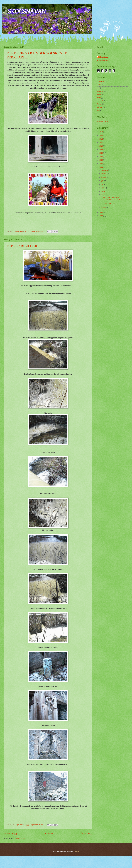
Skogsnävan (104, 57)
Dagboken (100, 81)
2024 (101, 132)
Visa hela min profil (103, 60)
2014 (101, 167)
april (103, 188)
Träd (98, 111)
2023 (101, 135)
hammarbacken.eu (103, 121)
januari (104, 208)
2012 (101, 216)
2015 (101, 164)
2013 (101, 212)
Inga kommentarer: (37, 231)
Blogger (76, 851)
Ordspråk (100, 101)
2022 (101, 139)
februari (104, 195)
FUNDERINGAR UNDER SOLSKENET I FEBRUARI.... (112, 199)
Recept (99, 104)
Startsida (49, 833)
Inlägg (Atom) (20, 838)
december (105, 170)
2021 (101, 142)
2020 (101, 146)
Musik (99, 94)
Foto (98, 88)
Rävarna (100, 107)
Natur (99, 98)
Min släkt (100, 91)
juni (103, 181)
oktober (104, 174)
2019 (101, 149)
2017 (101, 157)
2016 (101, 160)
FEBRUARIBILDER (22, 246)
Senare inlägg (10, 833)
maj (103, 184)
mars (103, 191)
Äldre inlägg (86, 833)
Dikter (99, 85)
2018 (101, 153)
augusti (104, 177)
